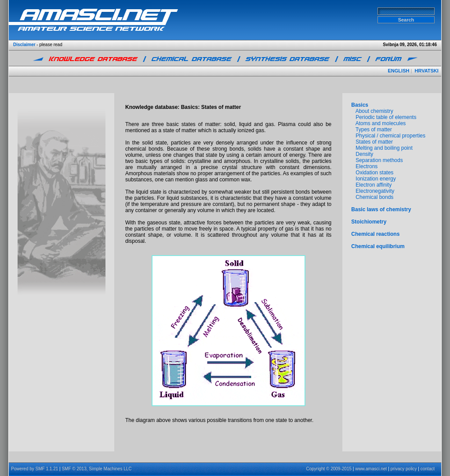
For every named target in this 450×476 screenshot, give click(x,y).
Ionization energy (376, 179)
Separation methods (379, 160)
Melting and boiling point (384, 148)
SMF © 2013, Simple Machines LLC (96, 469)
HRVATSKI (426, 71)
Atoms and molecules (381, 123)
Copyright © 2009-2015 (329, 469)
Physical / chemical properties (390, 136)
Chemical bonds (374, 197)
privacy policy (404, 469)
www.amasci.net (371, 469)
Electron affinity (374, 185)
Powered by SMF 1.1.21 (34, 469)
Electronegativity (375, 191)
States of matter (374, 142)
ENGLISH (399, 71)
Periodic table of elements (386, 117)
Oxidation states (374, 173)
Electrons (367, 166)
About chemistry (374, 111)
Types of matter (374, 130)
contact (428, 469)
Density (364, 154)
